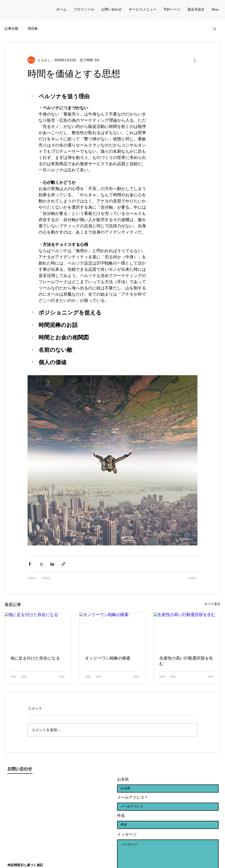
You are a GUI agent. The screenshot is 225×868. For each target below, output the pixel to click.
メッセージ (127, 834)
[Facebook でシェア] (30, 564)
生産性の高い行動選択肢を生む (186, 661)
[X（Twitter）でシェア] (41, 564)
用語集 (33, 29)
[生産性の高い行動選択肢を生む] (187, 631)
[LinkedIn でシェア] (52, 564)
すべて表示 (212, 604)
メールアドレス (131, 797)
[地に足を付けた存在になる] (38, 631)
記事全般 (11, 29)
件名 (121, 816)
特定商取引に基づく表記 (25, 865)
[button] (215, 29)
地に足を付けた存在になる (35, 658)
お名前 (123, 779)
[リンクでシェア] (63, 564)
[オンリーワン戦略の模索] (113, 631)
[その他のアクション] (195, 60)
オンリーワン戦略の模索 (108, 658)
